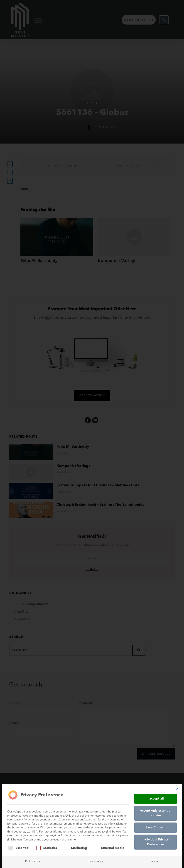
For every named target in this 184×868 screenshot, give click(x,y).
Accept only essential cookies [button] (156, 813)
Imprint (154, 861)
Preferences (32, 861)
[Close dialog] (177, 789)
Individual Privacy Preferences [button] (156, 842)
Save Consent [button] (156, 828)
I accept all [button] (156, 799)
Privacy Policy (95, 861)
